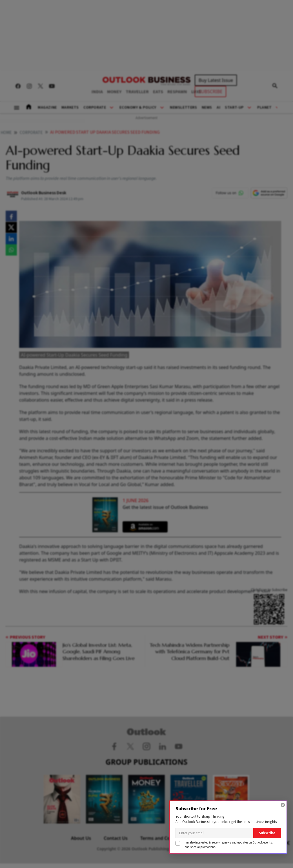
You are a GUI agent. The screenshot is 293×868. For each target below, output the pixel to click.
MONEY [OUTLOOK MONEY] (114, 92)
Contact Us (116, 838)
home (6, 133)
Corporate (95, 108)
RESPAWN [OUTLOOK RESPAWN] (177, 92)
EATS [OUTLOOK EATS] (158, 92)
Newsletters (184, 108)
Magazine (47, 108)
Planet (265, 108)
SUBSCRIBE (210, 91)
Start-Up (234, 108)
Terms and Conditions (164, 838)
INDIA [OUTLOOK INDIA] (97, 92)
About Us (81, 838)
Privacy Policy (216, 838)
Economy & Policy (138, 108)
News (207, 108)
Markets (70, 108)
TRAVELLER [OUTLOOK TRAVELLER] (137, 92)
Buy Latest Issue (216, 80)
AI (218, 108)
